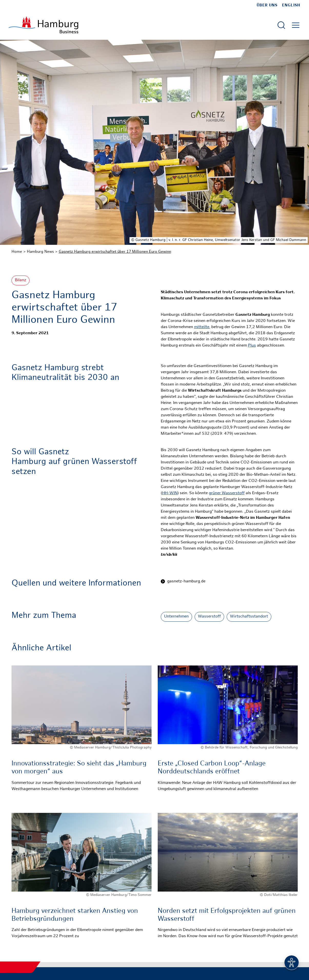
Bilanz (21, 280)
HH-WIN (170, 493)
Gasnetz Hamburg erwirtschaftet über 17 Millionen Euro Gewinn (115, 252)
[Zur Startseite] (43, 25)
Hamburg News (40, 252)
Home (17, 252)
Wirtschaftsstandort (249, 617)
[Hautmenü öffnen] (296, 25)
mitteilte (202, 327)
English (291, 5)
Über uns (267, 5)
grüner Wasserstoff (227, 493)
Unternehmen (176, 617)
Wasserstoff (209, 617)
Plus (252, 346)
